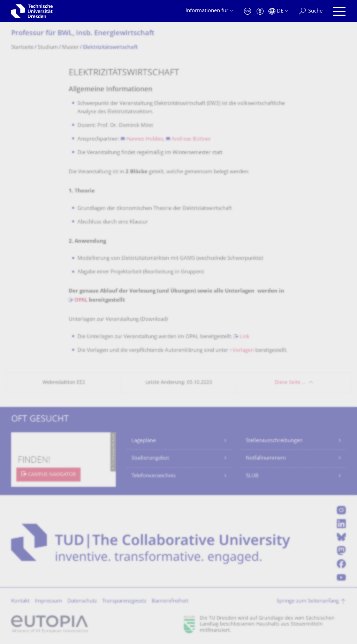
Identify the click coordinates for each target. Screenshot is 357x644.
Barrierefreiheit (170, 601)
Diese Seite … (290, 383)
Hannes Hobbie (145, 139)
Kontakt (20, 601)
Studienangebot (150, 458)
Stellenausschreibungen (274, 441)
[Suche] (311, 11)
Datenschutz (82, 601)
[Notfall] (248, 11)
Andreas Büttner (191, 139)
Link (245, 337)
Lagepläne (144, 441)
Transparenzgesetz (124, 601)
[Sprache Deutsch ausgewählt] (278, 11)
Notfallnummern (266, 458)
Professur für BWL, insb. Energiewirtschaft (83, 34)
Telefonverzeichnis (154, 476)
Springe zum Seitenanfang (308, 601)
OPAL (81, 300)
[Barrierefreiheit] (260, 11)
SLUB (252, 476)
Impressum (48, 601)
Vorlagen (243, 351)
